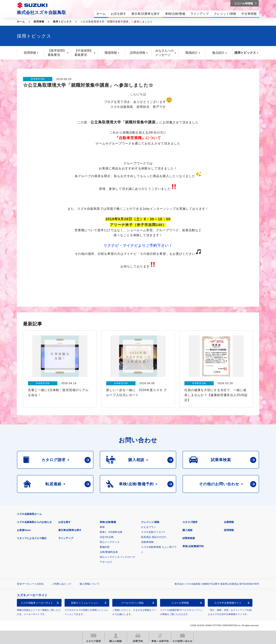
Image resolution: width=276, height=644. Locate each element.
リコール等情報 (180, 603)
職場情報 (111, 53)
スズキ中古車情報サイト (228, 603)
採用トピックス (62, 22)
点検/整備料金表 (109, 552)
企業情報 (229, 522)
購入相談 (187, 530)
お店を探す (64, 522)
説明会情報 (138, 53)
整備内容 (105, 547)
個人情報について (90, 584)
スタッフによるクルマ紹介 (32, 538)
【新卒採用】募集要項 (57, 53)
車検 (102, 527)
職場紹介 (191, 53)
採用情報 (39, 22)
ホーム (21, 22)
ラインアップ (66, 538)
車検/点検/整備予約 (193, 546)
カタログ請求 (190, 522)
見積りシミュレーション (85, 603)
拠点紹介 (218, 53)
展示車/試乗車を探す (70, 530)
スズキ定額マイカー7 (153, 532)
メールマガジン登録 (132, 603)
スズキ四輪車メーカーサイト (37, 603)
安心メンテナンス (110, 542)
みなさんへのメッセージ (164, 53)
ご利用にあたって (62, 584)
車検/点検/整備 (108, 522)
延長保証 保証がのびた (154, 537)
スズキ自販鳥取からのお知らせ (34, 522)
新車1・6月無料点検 (111, 532)
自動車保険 (147, 542)
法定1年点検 (107, 537)
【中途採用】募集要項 (84, 53)
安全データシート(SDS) (30, 584)
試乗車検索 (189, 538)
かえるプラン (149, 527)
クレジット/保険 (150, 522)
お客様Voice (24, 530)
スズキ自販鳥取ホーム (29, 514)
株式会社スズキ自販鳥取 (41, 12)
